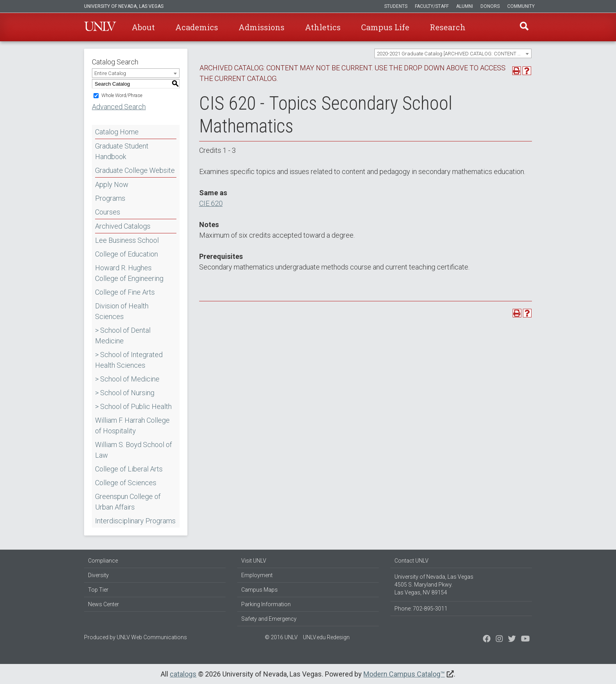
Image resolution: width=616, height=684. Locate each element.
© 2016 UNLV (281, 637)
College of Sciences (126, 483)
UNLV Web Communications (152, 637)
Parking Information (266, 604)
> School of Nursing (125, 393)
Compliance (103, 561)
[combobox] (453, 53)
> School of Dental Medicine (123, 336)
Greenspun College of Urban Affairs (128, 502)
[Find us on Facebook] (487, 640)
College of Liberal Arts (129, 469)
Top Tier (98, 590)
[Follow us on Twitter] (499, 640)
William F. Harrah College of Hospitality (132, 425)
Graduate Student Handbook (122, 151)
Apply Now (112, 184)
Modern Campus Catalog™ (404, 674)
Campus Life (385, 27)
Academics (197, 27)
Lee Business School (127, 240)
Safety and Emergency (269, 619)
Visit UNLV (254, 561)
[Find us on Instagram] (512, 640)
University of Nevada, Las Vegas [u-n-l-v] (124, 6)
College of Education (126, 254)
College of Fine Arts (125, 292)
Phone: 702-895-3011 (421, 609)
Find (524, 27)
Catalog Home (117, 132)
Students (396, 6)
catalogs (183, 674)
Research (448, 27)
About (143, 27)
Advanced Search (119, 107)
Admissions (261, 27)
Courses (108, 212)
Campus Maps (259, 590)
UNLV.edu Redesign (326, 637)
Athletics (323, 27)
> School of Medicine (127, 379)
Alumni (465, 6)
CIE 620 (211, 203)
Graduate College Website (135, 170)
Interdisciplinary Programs (135, 521)
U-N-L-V (100, 27)
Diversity (98, 575)
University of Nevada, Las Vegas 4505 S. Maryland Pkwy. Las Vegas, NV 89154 (434, 585)
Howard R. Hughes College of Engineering (129, 273)
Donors (490, 6)
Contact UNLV (412, 561)
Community (521, 6)
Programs (110, 198)
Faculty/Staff (432, 6)
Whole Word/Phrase (122, 95)
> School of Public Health (133, 406)
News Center (104, 604)
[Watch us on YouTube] (525, 640)
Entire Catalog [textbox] (110, 73)
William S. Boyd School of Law (134, 450)
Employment (257, 575)
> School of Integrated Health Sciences (129, 360)
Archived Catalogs (123, 226)
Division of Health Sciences (122, 311)
